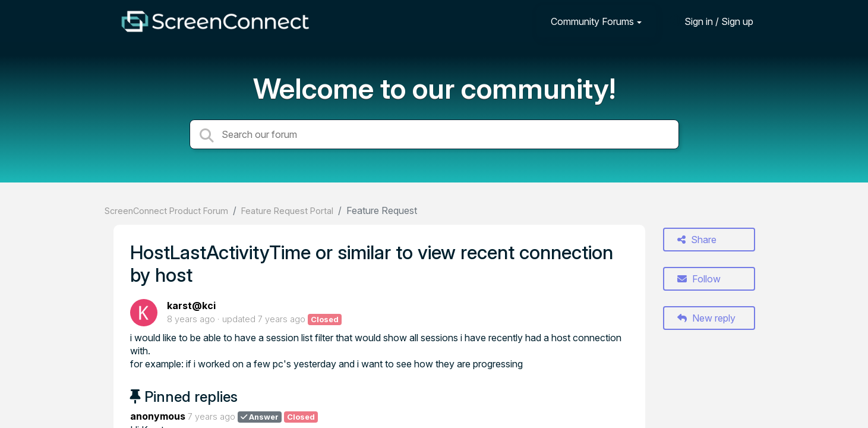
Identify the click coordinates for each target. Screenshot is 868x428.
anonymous (158, 416)
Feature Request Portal (287, 211)
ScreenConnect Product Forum (166, 211)
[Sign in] (710, 21)
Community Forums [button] (592, 21)
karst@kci (191, 306)
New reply (706, 318)
